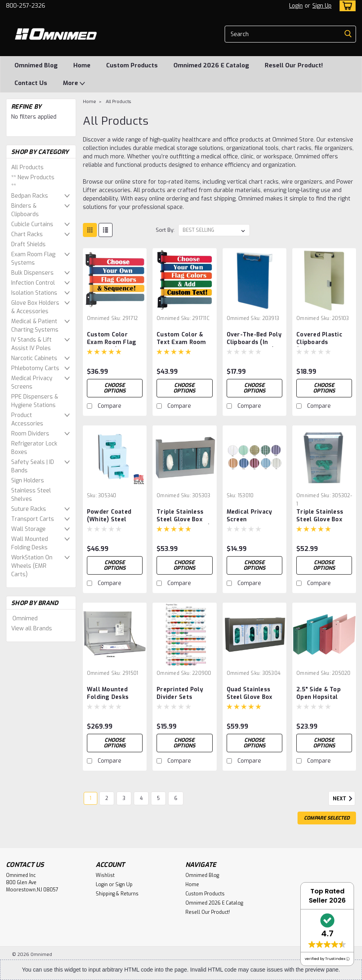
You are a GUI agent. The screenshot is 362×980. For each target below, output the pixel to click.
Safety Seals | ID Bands (33, 466)
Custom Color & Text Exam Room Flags (181, 339)
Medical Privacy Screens (32, 383)
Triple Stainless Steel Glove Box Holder (320, 516)
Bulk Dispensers (32, 273)
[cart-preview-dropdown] (346, 6)
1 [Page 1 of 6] (90, 798)
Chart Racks (27, 234)
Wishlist (105, 875)
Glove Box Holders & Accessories (35, 307)
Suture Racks (29, 509)
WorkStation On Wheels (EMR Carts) (32, 566)
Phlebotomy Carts (35, 368)
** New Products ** (33, 182)
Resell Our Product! (294, 65)
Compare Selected (327, 818)
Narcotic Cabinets (34, 358)
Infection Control (33, 283)
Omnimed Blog (36, 65)
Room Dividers (30, 434)
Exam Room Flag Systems (33, 259)
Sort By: (165, 230)
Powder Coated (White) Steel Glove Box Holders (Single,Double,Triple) (115, 516)
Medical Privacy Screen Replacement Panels (249, 516)
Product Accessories (27, 419)
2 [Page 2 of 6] (107, 798)
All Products (27, 167)
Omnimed (25, 619)
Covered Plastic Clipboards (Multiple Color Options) (319, 339)
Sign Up (322, 6)
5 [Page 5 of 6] (158, 798)
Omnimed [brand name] (98, 318)
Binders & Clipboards (25, 210)
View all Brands (32, 629)
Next (344, 799)
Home (82, 65)
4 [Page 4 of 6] (141, 798)
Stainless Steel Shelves (31, 495)
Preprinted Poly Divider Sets (180, 693)
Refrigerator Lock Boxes (34, 448)
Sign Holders (28, 481)
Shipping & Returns (117, 894)
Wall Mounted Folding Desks (30, 543)
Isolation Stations (34, 293)
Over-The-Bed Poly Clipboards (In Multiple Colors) (254, 339)
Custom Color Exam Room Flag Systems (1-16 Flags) (112, 339)
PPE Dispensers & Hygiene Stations (35, 401)
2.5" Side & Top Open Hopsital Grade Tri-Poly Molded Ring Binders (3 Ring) (320, 694)
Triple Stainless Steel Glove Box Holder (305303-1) (183, 516)
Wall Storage (28, 529)
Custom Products (132, 65)
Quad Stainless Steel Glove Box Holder (250, 694)
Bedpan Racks (30, 196)
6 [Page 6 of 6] (176, 798)
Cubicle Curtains (32, 224)
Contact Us (31, 83)
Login (296, 6)
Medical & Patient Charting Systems (35, 326)
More (74, 83)
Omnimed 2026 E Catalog (211, 65)
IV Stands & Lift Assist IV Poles (31, 344)
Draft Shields (28, 244)
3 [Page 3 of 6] (124, 798)
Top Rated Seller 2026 (327, 896)
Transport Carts (33, 519)
